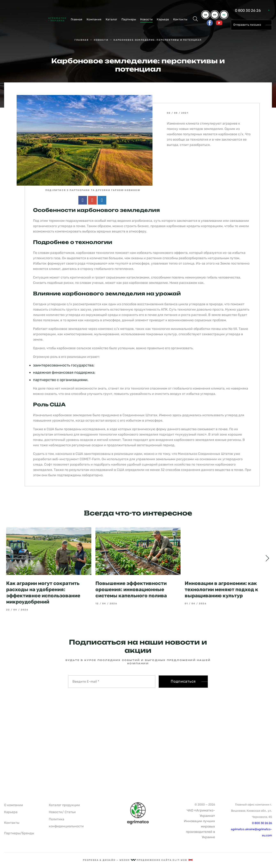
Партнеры (129, 19)
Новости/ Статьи (62, 812)
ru (224, 15)
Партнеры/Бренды (19, 833)
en (215, 15)
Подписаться (183, 674)
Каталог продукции (64, 805)
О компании (14, 805)
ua (206, 15)
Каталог (112, 19)
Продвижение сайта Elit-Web (165, 860)
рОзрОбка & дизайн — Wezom (109, 860)
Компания (94, 19)
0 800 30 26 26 (248, 10)
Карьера (163, 19)
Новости (146, 19)
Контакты (180, 19)
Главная (77, 19)
